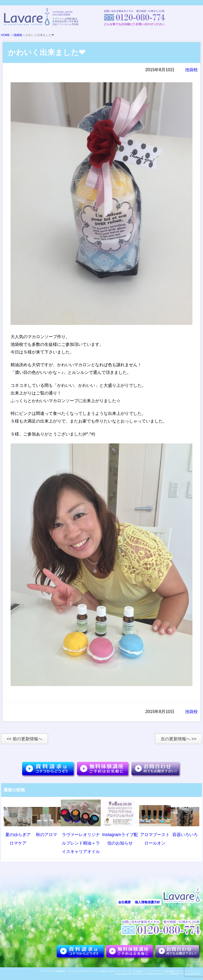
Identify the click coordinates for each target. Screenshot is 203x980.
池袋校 (18, 35)
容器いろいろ (185, 835)
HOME (5, 35)
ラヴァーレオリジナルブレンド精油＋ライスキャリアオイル (81, 843)
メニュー (191, 18)
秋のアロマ (47, 835)
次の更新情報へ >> (179, 739)
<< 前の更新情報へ (24, 739)
